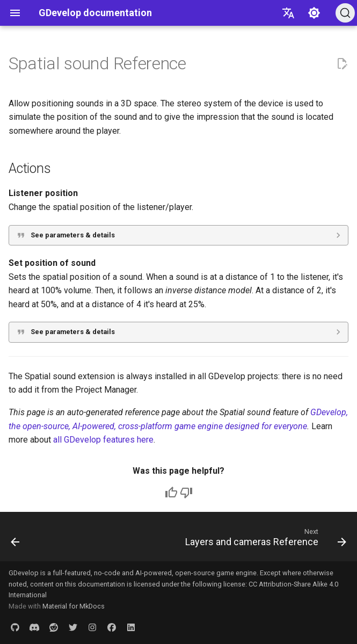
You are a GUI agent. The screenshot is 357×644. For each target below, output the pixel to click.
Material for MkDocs (74, 606)
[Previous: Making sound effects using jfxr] (16, 540)
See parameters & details (73, 235)
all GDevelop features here (103, 440)
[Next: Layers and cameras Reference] (264, 540)
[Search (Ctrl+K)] (345, 13)
